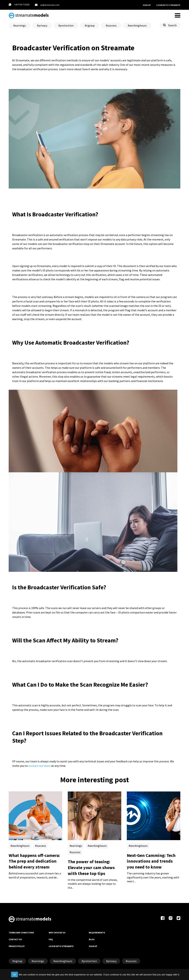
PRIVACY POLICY (17, 946)
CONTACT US (15, 939)
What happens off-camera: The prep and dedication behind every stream (34, 861)
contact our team (39, 766)
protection (67, 25)
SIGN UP (147, 5)
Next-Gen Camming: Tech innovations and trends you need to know (151, 861)
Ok (14, 975)
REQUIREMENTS (97, 933)
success (112, 25)
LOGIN (168, 5)
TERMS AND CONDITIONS (21, 933)
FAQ (51, 939)
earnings (20, 25)
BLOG (92, 939)
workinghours (138, 25)
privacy (43, 25)
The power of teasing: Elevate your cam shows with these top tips (91, 867)
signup (90, 25)
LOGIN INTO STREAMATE (61, 946)
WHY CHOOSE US (57, 933)
